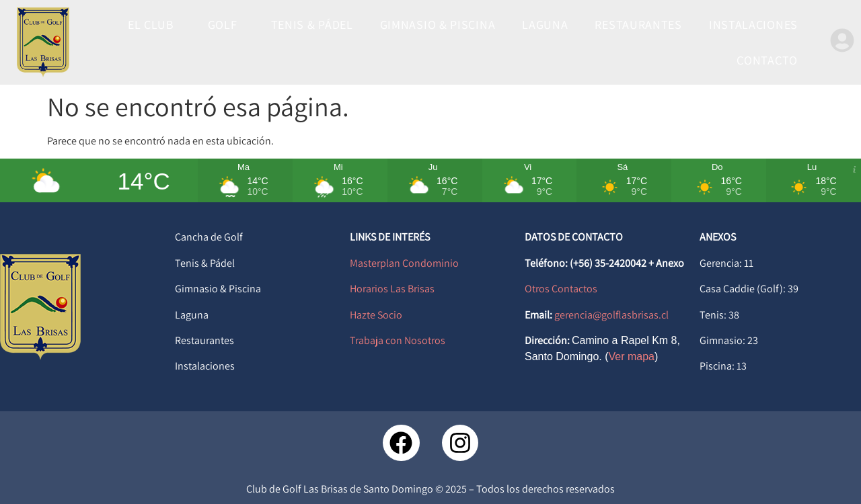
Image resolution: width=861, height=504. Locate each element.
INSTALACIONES (753, 25)
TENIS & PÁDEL (312, 25)
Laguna (192, 315)
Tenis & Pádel (205, 263)
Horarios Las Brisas (392, 289)
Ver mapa (632, 356)
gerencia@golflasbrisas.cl (611, 315)
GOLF (226, 25)
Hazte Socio (376, 315)
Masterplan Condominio (404, 263)
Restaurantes (204, 340)
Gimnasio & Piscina (218, 289)
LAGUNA (545, 25)
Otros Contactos (561, 289)
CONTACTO (767, 60)
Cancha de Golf (209, 237)
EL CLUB (154, 25)
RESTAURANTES (638, 25)
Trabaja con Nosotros (398, 340)
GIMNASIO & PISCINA (438, 25)
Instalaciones (205, 366)
